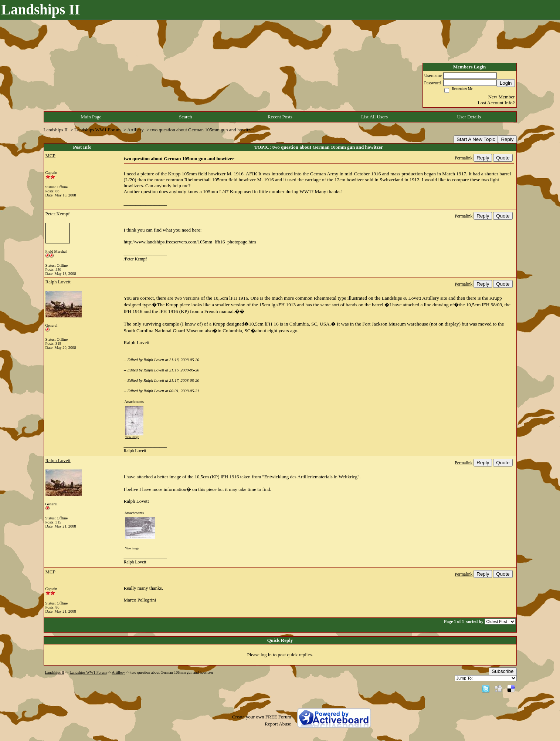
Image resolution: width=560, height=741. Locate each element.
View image (132, 437)
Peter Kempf (58, 214)
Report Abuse (278, 724)
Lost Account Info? (496, 103)
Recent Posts (280, 117)
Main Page (91, 117)
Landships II (56, 130)
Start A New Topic (476, 139)
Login (506, 83)
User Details (469, 117)
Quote (503, 158)
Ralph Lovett (58, 282)
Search (185, 117)
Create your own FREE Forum (262, 717)
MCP (50, 156)
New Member (502, 97)
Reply (507, 139)
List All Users (374, 117)
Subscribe (503, 671)
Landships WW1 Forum (97, 130)
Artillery (135, 130)
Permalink (464, 158)
